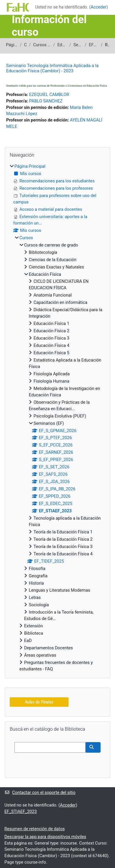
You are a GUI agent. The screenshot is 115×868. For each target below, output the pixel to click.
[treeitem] (57, 418)
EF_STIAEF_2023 (94, 45)
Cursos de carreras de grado (42, 45)
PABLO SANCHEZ (46, 101)
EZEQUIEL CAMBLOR (49, 95)
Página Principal (12, 45)
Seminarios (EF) (78, 45)
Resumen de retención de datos (35, 829)
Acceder (99, 7)
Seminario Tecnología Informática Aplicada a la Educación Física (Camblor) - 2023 (52, 68)
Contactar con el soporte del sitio (40, 792)
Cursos (25, 45)
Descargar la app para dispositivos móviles (45, 837)
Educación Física (62, 45)
